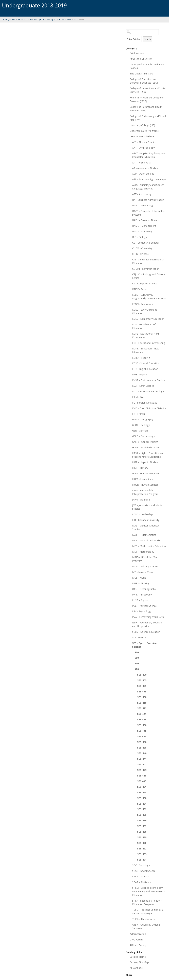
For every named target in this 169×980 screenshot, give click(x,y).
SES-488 (142, 832)
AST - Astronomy (142, 194)
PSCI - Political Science (144, 606)
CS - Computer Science (145, 283)
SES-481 (142, 804)
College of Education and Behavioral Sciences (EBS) (144, 81)
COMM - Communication (146, 269)
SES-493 (142, 854)
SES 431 (142, 731)
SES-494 (142, 860)
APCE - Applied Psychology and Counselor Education (149, 155)
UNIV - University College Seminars (146, 926)
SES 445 (142, 775)
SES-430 (142, 725)
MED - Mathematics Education (149, 546)
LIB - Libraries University (146, 520)
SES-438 (142, 748)
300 (137, 663)
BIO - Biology (140, 237)
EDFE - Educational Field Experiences (145, 335)
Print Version (137, 53)
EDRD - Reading (141, 358)
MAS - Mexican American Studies (146, 527)
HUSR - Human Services (145, 485)
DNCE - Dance (140, 289)
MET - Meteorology (143, 552)
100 (137, 652)
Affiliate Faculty (138, 945)
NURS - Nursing (141, 583)
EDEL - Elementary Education (148, 319)
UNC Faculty (136, 939)
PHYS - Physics (140, 600)
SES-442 (142, 764)
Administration (138, 934)
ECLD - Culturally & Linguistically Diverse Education (149, 296)
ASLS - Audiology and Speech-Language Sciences (149, 187)
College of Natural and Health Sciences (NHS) (146, 109)
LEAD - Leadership (142, 514)
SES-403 (142, 680)
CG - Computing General (146, 243)
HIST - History (140, 468)
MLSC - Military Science (145, 566)
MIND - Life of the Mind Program (145, 559)
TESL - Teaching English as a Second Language (148, 912)
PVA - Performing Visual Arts (148, 617)
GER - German (140, 431)
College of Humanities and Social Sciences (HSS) (148, 90)
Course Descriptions (36, 19)
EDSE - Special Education (146, 363)
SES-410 (142, 703)
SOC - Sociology (141, 865)
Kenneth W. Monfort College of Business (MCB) (147, 99)
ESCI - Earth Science (143, 386)
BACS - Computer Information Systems (149, 213)
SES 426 (142, 719)
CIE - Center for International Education (148, 261)
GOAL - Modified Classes (146, 447)
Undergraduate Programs (144, 131)
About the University (141, 59)
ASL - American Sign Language (149, 179)
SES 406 (142, 691)
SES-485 (142, 815)
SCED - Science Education (146, 632)
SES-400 (142, 675)
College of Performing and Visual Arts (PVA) (148, 118)
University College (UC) (142, 125)
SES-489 (142, 837)
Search (148, 39)
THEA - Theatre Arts (144, 919)
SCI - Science (139, 637)
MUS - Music (139, 578)
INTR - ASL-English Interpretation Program (145, 492)
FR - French (138, 414)
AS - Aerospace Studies (145, 168)
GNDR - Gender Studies (145, 442)
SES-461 (142, 787)
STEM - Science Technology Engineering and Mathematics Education (149, 891)
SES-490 (142, 843)
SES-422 (142, 708)
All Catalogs (136, 968)
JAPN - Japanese (141, 500)
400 (75, 19)
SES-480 (142, 798)
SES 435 (142, 736)
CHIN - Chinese (140, 254)
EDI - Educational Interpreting (149, 343)
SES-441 (142, 759)
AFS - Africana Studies (144, 142)
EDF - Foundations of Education (144, 326)
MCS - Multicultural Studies (147, 540)
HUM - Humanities (142, 479)
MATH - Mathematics (144, 535)
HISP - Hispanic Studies (145, 462)
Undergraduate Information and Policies (148, 66)
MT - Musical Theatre (144, 572)
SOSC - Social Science (144, 871)
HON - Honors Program (145, 473)
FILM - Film (138, 397)
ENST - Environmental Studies (149, 380)
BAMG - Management (144, 226)
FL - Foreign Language (145, 403)
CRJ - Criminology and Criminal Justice (149, 276)
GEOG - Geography (143, 419)
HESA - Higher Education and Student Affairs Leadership (148, 455)
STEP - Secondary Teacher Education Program (147, 902)
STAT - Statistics (141, 882)
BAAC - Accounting (143, 205)
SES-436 (142, 742)
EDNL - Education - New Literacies (146, 350)
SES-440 (142, 753)
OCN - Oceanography (144, 589)
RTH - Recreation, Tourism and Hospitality (147, 624)
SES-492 (142, 848)
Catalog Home (138, 957)
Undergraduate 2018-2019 (13, 19)
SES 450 (142, 781)
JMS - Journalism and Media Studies (147, 507)
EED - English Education (145, 369)
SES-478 (142, 792)
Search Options (146, 35)
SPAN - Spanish (141, 876)
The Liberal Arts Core (142, 73)
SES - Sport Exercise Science (59, 19)
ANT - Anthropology (143, 148)
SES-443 (142, 770)
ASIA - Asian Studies (143, 174)
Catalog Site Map (139, 962)
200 (137, 658)
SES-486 (142, 820)
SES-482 (142, 809)
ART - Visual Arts (141, 162)
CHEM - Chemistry (142, 248)
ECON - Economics (142, 304)
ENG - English (140, 374)
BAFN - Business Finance (146, 220)
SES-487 (142, 826)
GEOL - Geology (141, 425)
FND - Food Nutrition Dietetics (149, 408)
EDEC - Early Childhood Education (145, 311)
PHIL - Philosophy (142, 594)
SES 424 (142, 714)
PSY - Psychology (142, 611)
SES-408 (142, 697)
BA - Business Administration (148, 200)
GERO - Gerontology (143, 436)
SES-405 (142, 686)
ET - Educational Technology (148, 391)
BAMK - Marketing (142, 231)
